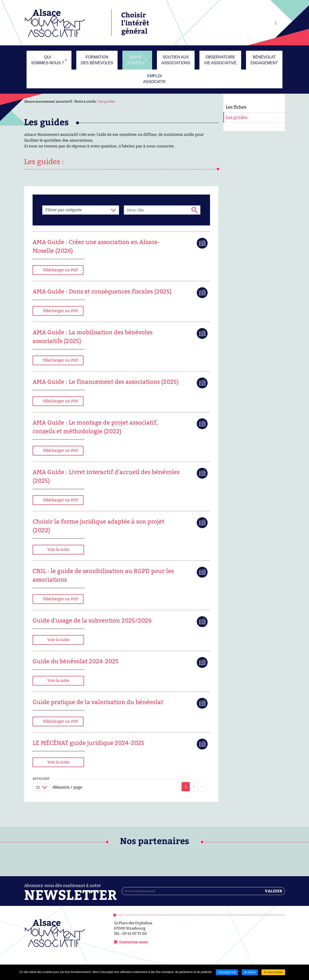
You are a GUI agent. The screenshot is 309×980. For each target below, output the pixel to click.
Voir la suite (58, 549)
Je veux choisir (273, 972)
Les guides (107, 101)
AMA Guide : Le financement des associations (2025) (106, 382)
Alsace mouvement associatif (48, 101)
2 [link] (194, 787)
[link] (201, 787)
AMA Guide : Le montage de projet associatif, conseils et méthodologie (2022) (95, 427)
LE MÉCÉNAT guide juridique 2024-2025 (88, 743)
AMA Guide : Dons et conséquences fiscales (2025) (102, 291)
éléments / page (67, 787)
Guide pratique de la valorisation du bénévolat (98, 702)
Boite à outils (85, 101)
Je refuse (250, 972)
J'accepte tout (227, 972)
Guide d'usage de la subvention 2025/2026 (92, 620)
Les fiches (236, 107)
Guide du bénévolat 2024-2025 (76, 661)
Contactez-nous (133, 942)
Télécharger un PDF (60, 270)
